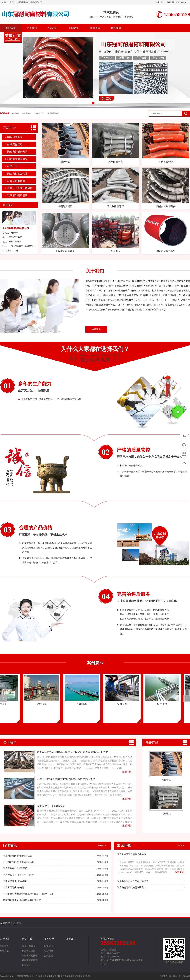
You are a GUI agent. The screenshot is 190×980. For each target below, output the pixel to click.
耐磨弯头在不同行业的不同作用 (19, 875)
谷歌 (183, 2)
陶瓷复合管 (40, 113)
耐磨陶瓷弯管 (53, 113)
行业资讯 (10, 845)
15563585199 (184, 436)
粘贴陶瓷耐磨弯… (31, 960)
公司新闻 (10, 742)
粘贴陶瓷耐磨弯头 (17, 159)
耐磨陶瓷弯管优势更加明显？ (132, 887)
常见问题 (124, 845)
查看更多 (96, 329)
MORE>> (103, 845)
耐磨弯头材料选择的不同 (15, 868)
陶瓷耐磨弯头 (15, 137)
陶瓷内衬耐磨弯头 (17, 152)
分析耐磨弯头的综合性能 (15, 881)
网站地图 (170, 2)
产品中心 (53, 28)
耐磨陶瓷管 (27, 113)
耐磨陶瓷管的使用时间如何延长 (19, 862)
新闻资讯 (74, 28)
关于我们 (32, 28)
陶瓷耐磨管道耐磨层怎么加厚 (132, 854)
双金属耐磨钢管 (16, 181)
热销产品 (152, 742)
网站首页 (11, 28)
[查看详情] (179, 872)
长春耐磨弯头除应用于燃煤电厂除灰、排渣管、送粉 (29, 894)
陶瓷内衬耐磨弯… (31, 956)
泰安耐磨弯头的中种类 (14, 887)
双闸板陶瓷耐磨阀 (17, 195)
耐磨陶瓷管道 (15, 144)
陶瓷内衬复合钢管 (17, 174)
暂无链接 (17, 923)
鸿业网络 (173, 976)
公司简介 (4, 946)
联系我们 (159, 2)
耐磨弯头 (15, 113)
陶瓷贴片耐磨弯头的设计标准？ (133, 881)
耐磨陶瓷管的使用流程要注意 (18, 856)
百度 (178, 2)
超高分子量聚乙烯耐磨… (21, 188)
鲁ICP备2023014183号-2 (27, 976)
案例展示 (95, 28)
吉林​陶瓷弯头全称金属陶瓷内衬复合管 (22, 900)
